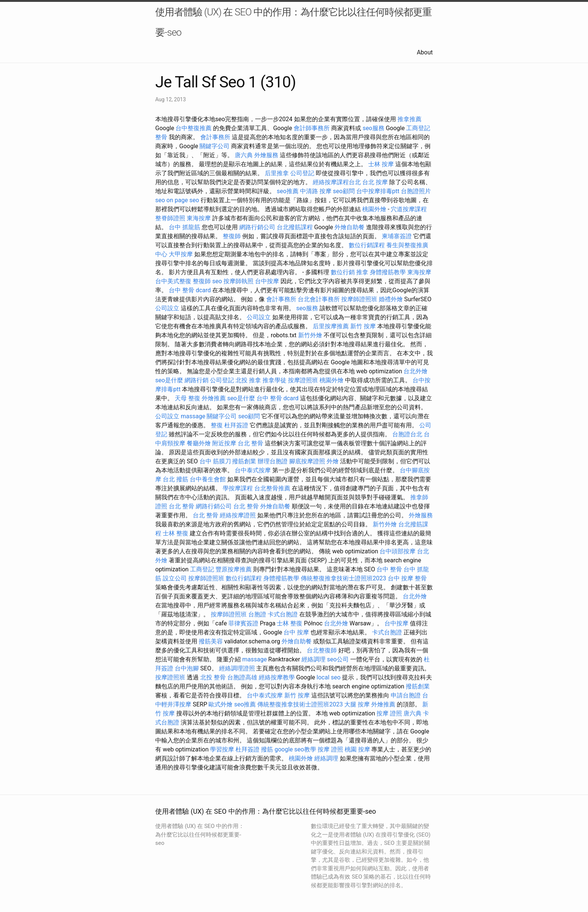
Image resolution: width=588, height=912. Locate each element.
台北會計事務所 (319, 299)
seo (160, 200)
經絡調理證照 (237, 668)
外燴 (333, 461)
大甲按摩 (181, 254)
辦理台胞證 (273, 461)
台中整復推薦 (193, 128)
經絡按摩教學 (277, 677)
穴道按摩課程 (409, 209)
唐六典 (244, 155)
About (425, 52)
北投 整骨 (213, 677)
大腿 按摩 (357, 704)
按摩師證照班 (359, 299)
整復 (217, 425)
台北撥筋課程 (295, 227)
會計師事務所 (312, 128)
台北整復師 (322, 650)
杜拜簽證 (236, 425)
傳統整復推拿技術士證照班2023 (343, 578)
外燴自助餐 (349, 227)
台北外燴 (415, 371)
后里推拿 (277, 173)
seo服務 (373, 128)
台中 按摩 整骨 (407, 578)
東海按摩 (199, 218)
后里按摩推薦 (331, 326)
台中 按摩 (296, 632)
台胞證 (257, 614)
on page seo (183, 200)
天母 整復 (187, 398)
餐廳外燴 (199, 443)
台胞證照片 (416, 191)
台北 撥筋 (175, 479)
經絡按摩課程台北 (337, 182)
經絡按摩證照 (238, 515)
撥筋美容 (211, 641)
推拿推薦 (409, 119)
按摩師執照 (238, 281)
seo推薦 (288, 191)
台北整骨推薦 (272, 488)
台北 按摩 (375, 182)
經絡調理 (313, 659)
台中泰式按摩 (253, 470)
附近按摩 (224, 443)
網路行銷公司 (257, 227)
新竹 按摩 (363, 326)
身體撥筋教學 (388, 272)
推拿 (362, 272)
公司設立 (167, 308)
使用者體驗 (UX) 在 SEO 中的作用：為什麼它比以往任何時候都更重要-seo (293, 22)
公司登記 (302, 173)
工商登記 (418, 128)
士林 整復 (175, 533)
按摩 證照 (389, 713)
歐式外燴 (220, 704)
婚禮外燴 (391, 299)
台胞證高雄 (242, 677)
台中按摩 (267, 281)
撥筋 (267, 749)
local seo (328, 677)
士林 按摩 (381, 164)
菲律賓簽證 (243, 623)
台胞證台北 (407, 434)
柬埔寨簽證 (397, 236)
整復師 (232, 236)
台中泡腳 (187, 668)
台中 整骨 (389, 569)
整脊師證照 (170, 218)
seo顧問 (344, 191)
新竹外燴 (310, 335)
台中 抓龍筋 (184, 227)
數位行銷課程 (367, 245)
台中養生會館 (208, 479)
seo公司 (338, 659)
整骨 (161, 137)
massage (193, 416)
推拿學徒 (274, 380)
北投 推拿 (248, 380)
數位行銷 (343, 272)
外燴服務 (266, 155)
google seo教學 (295, 749)
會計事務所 (215, 137)
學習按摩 (222, 749)
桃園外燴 (374, 209)
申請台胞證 (406, 695)
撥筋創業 (244, 461)
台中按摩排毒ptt (378, 191)
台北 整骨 (250, 443)
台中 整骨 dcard (190, 290)
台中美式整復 (173, 281)
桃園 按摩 (357, 749)
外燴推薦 (214, 398)
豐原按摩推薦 (234, 569)
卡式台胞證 (283, 614)
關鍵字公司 (214, 146)
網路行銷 (196, 380)
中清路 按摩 (316, 191)
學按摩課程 (238, 488)
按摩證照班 (303, 380)
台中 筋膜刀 (215, 461)
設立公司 (175, 578)
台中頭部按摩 (397, 551)
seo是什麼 (169, 380)
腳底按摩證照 (307, 461)
